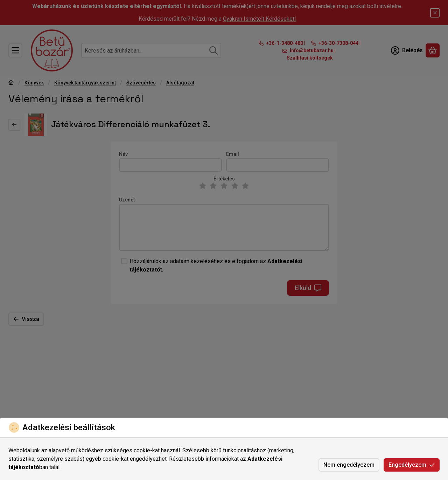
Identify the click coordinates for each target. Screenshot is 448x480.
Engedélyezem (412, 465)
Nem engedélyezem (349, 465)
